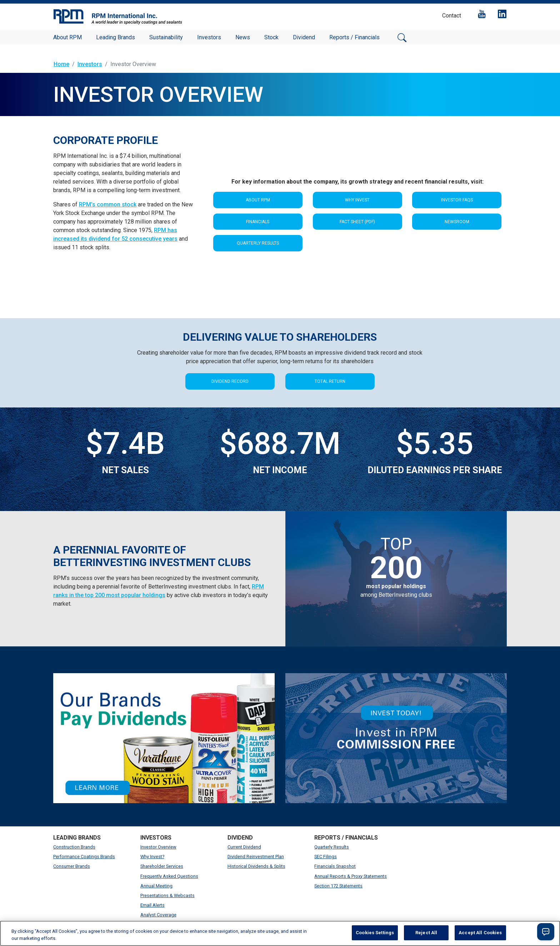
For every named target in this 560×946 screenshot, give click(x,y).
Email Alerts (152, 905)
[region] (280, 933)
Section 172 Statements (338, 886)
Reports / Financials (354, 37)
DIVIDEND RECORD (230, 381)
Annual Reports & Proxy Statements (351, 876)
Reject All (426, 933)
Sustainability (166, 37)
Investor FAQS (457, 200)
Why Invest (357, 200)
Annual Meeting (156, 886)
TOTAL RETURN (330, 381)
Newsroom (457, 222)
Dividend (304, 37)
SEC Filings (326, 857)
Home (61, 64)
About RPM (67, 37)
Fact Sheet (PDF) (357, 222)
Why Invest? (152, 857)
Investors (209, 37)
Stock (271, 37)
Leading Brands (116, 37)
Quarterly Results (258, 243)
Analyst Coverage (158, 915)
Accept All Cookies (480, 933)
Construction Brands (74, 847)
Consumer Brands (72, 866)
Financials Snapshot (335, 866)
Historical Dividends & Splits (256, 866)
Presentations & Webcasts (167, 895)
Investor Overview (158, 847)
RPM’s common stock (108, 204)
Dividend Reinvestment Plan (256, 857)
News (243, 37)
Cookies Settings (375, 933)
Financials (258, 222)
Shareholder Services (162, 866)
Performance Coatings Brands (84, 857)
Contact (452, 16)
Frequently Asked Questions (169, 876)
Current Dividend (244, 847)
